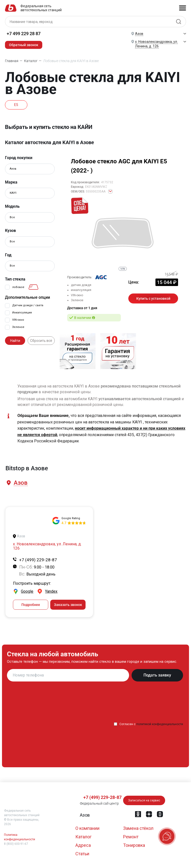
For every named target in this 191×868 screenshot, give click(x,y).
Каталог (83, 837)
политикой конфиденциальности (160, 724)
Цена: (134, 282)
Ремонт (131, 837)
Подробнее (31, 605)
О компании (87, 828)
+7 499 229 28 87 (24, 34)
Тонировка (134, 845)
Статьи (82, 854)
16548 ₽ (171, 274)
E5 (16, 105)
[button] (20, 483)
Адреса (83, 845)
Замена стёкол (138, 828)
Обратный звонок (24, 45)
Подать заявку (157, 675)
